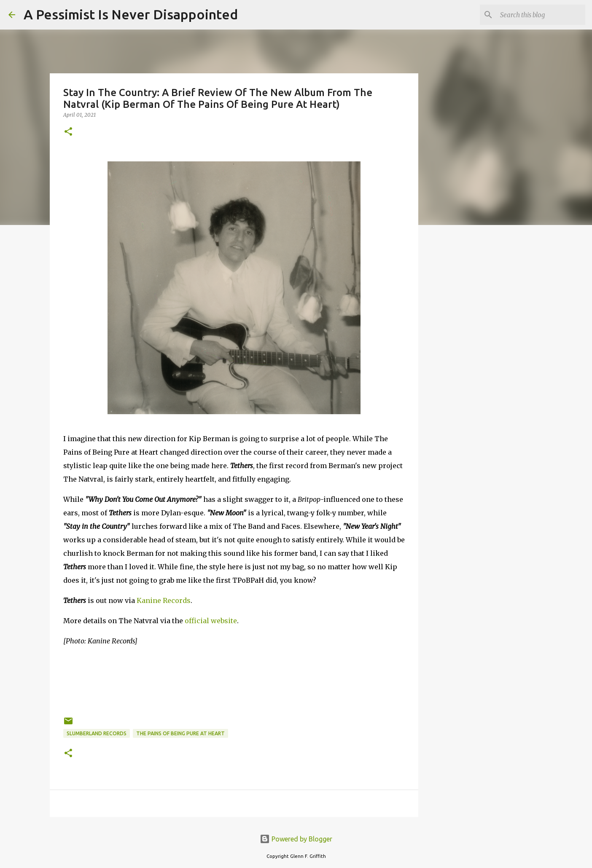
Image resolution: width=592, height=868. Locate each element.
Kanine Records (164, 600)
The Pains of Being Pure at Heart (180, 733)
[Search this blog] (541, 15)
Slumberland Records (97, 733)
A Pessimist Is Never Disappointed (131, 14)
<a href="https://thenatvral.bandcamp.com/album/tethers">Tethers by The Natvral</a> (234, 680)
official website (211, 621)
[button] (68, 132)
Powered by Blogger (296, 839)
